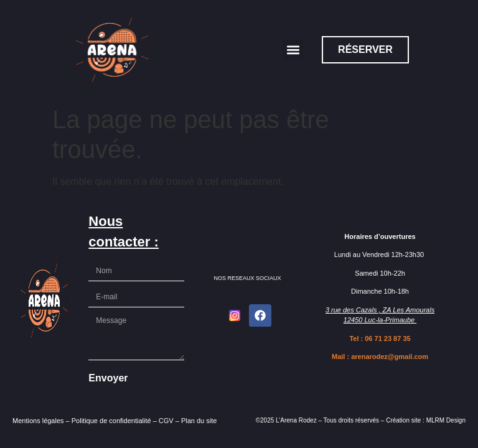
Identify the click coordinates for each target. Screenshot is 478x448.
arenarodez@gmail (382, 357)
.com (420, 357)
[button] (293, 50)
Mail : (341, 357)
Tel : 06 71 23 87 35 (380, 338)
